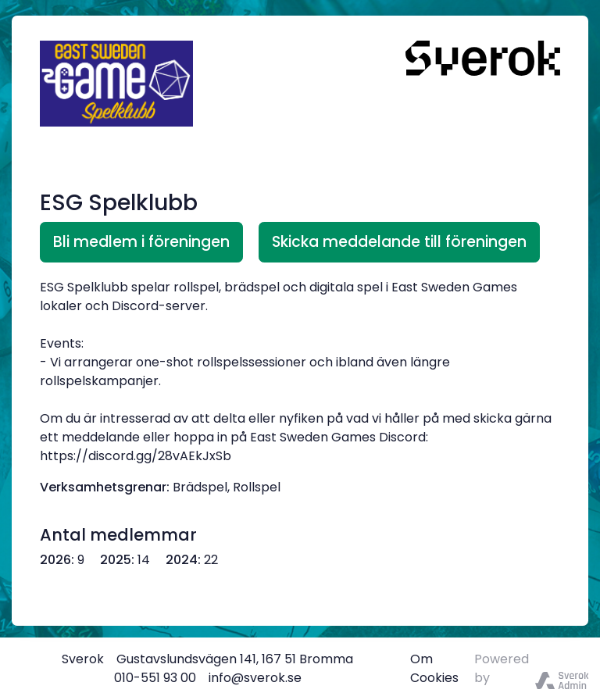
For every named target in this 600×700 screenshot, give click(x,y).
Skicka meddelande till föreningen (399, 242)
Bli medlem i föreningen (141, 242)
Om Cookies (434, 668)
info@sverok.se (255, 678)
